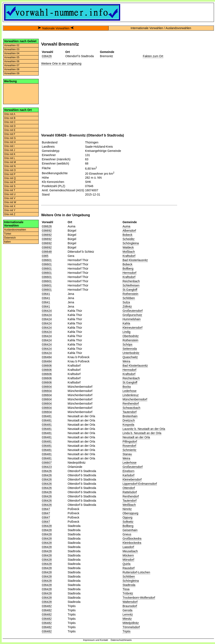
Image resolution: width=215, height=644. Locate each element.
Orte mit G (10, 138)
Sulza (126, 302)
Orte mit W (10, 202)
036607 (47, 463)
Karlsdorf (128, 475)
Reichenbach (131, 281)
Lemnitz (128, 614)
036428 (47, 526)
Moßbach (129, 252)
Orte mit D (10, 126)
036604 (47, 387)
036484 (47, 357)
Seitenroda (130, 349)
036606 (47, 366)
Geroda (127, 610)
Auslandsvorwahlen (15, 230)
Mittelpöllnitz (131, 623)
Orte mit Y (10, 210)
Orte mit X (10, 206)
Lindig (126, 332)
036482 (47, 606)
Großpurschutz (132, 315)
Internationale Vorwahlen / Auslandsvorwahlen (161, 28)
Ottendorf (129, 488)
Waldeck (128, 247)
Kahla (126, 323)
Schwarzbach (131, 408)
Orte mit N (10, 166)
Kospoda (128, 425)
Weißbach (129, 505)
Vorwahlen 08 (12, 69)
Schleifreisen (131, 285)
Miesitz (127, 619)
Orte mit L (10, 158)
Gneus (127, 534)
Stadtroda (129, 585)
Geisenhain (130, 530)
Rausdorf (129, 568)
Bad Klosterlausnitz (135, 260)
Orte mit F (10, 134)
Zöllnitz (127, 306)
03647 (46, 509)
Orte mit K (10, 154)
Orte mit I (9, 146)
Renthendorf (131, 404)
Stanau (127, 454)
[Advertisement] (21, 93)
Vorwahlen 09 (12, 73)
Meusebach (130, 551)
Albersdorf (129, 231)
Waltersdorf (130, 602)
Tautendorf (129, 412)
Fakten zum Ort (153, 56)
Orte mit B (10, 118)
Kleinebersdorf (132, 479)
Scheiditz (129, 239)
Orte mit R (10, 182)
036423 (47, 467)
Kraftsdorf (129, 256)
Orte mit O (10, 170)
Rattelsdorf (130, 492)
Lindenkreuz (131, 395)
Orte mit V (10, 198)
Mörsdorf (128, 560)
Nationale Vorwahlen (56, 28)
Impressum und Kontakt (95, 640)
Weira (126, 361)
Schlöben (129, 298)
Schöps (127, 344)
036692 (47, 231)
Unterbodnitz (131, 353)
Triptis (127, 631)
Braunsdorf (130, 606)
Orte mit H (10, 142)
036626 (47, 226)
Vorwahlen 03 (12, 49)
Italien (7, 242)
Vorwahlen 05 (12, 57)
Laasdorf (128, 547)
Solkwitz (128, 522)
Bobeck (127, 235)
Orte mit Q (10, 178)
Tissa (126, 589)
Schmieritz (129, 450)
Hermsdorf (129, 273)
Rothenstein (130, 294)
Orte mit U (10, 194)
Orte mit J (10, 150)
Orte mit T (10, 190)
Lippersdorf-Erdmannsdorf (140, 484)
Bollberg (128, 269)
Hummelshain (132, 319)
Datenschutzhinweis (121, 640)
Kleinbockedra (132, 543)
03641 (46, 294)
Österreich (10, 238)
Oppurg (127, 517)
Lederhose (129, 391)
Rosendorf (129, 446)
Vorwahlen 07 (12, 65)
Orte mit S (10, 186)
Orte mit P (10, 174)
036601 (47, 260)
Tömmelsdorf (131, 627)
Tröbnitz (128, 593)
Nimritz (127, 509)
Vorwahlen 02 (12, 45)
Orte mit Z (10, 214)
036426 (47, 56)
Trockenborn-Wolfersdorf (139, 598)
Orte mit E (10, 130)
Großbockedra (132, 539)
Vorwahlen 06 (12, 61)
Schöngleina (131, 243)
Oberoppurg (130, 513)
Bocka (127, 387)
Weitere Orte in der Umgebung (61, 63)
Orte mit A (10, 114)
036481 (47, 416)
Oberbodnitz (131, 336)
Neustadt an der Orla (136, 437)
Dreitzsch (129, 420)
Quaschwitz (130, 357)
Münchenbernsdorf (135, 399)
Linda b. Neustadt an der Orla (142, 433)
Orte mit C (10, 122)
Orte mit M (10, 162)
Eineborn (128, 471)
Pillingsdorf (130, 441)
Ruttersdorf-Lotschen (136, 572)
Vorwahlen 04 (12, 53)
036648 (47, 252)
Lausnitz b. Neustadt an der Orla (144, 429)
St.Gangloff (130, 290)
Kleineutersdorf (132, 328)
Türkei (7, 234)
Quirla (126, 564)
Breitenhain (130, 416)
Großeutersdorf (133, 311)
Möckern (128, 555)
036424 (47, 311)
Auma (126, 226)
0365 (45, 256)
